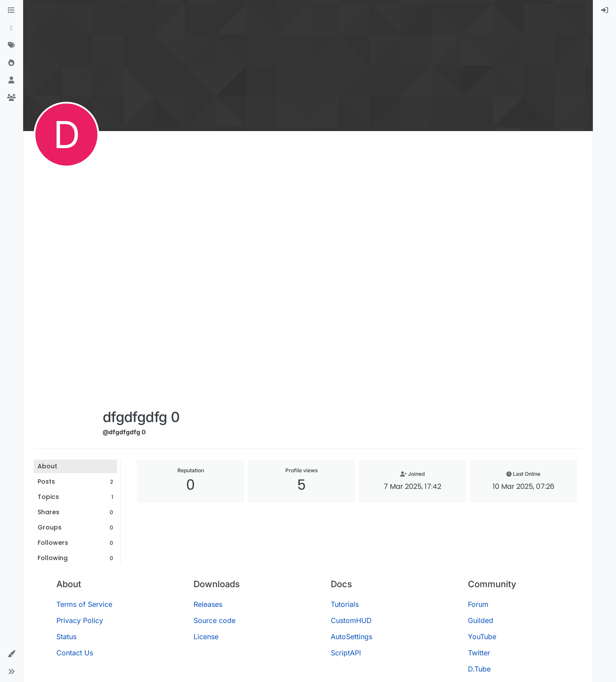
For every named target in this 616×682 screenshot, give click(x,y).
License (206, 637)
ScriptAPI (346, 653)
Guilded (481, 620)
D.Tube (479, 669)
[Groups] (11, 98)
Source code (215, 620)
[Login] (605, 10)
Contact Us (75, 653)
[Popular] (11, 63)
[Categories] (11, 10)
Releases (208, 604)
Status (66, 637)
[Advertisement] (141, 272)
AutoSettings (351, 637)
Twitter (479, 653)
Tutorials (345, 604)
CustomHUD (351, 620)
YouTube (482, 637)
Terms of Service (84, 604)
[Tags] (11, 45)
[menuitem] (605, 10)
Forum (478, 604)
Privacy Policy (80, 620)
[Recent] (11, 28)
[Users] (11, 80)
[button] (11, 654)
